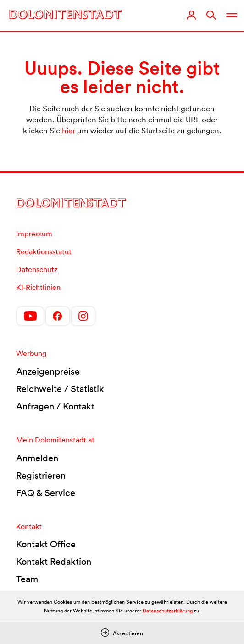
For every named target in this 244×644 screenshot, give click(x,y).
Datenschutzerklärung (168, 611)
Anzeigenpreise (48, 371)
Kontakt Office (46, 544)
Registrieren (41, 475)
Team (27, 579)
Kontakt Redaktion (54, 562)
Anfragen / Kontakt (55, 406)
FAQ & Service (46, 493)
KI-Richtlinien (38, 287)
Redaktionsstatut (44, 251)
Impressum (34, 234)
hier (69, 130)
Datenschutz (37, 269)
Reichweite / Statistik (60, 389)
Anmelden (37, 458)
